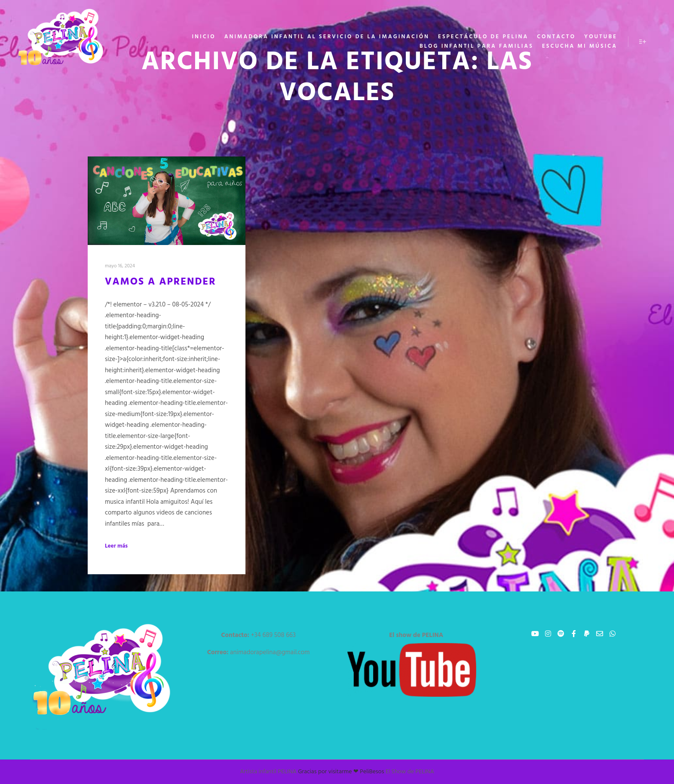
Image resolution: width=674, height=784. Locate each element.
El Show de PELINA (410, 772)
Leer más (116, 546)
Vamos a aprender (161, 282)
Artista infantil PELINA (268, 772)
